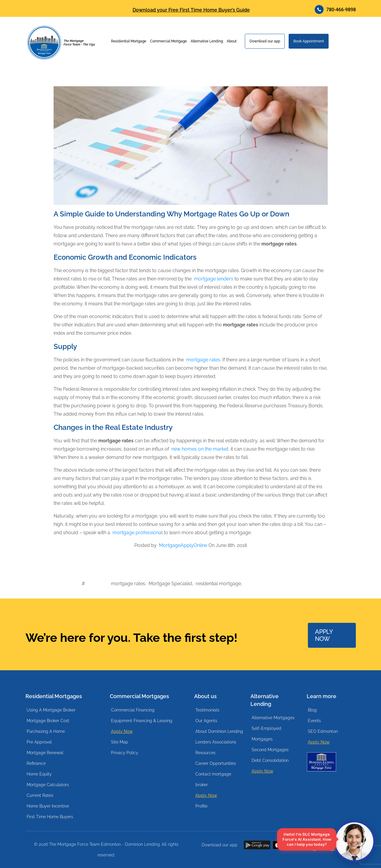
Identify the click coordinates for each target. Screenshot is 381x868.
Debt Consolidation (270, 760)
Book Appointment (309, 41)
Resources (205, 753)
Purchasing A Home (46, 731)
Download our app (265, 41)
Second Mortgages (270, 750)
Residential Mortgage (129, 41)
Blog (312, 710)
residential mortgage (218, 584)
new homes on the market (200, 449)
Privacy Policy (125, 753)
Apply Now (122, 731)
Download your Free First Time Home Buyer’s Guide (191, 10)
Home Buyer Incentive (48, 806)
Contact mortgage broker (213, 779)
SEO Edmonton (323, 731)
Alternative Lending (207, 41)
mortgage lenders (214, 279)
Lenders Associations (216, 742)
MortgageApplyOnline (183, 545)
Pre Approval (39, 742)
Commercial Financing (133, 710)
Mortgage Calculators (48, 785)
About (232, 41)
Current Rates (40, 795)
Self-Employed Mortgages (266, 734)
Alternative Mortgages (273, 718)
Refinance (36, 763)
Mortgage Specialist (170, 584)
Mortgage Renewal (45, 753)
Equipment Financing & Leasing (142, 721)
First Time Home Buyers (50, 817)
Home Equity (39, 774)
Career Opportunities (216, 763)
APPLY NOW (324, 635)
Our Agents (206, 721)
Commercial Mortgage (168, 41)
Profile (201, 806)
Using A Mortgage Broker (51, 710)
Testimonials (207, 710)
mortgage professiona (137, 533)
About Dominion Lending (219, 731)
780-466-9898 (335, 9)
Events (314, 721)
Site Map (120, 742)
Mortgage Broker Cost (48, 721)
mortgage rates (203, 360)
